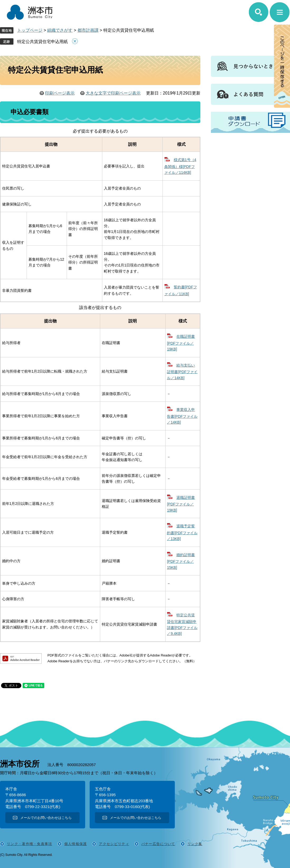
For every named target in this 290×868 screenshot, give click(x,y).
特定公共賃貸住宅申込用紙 (42, 42)
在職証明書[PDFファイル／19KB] (181, 343)
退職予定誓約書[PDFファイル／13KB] (182, 532)
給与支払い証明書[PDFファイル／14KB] (182, 372)
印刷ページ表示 (60, 93)
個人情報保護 (76, 844)
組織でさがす (60, 30)
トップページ (30, 30)
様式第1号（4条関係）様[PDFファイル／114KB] (180, 166)
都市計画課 (88, 30)
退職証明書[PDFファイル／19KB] (181, 504)
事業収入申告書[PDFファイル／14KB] (182, 416)
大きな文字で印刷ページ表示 (113, 93)
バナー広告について (158, 844)
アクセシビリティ (114, 844)
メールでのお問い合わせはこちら (46, 818)
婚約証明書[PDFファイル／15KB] (181, 561)
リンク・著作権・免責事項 (30, 844)
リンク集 (195, 844)
